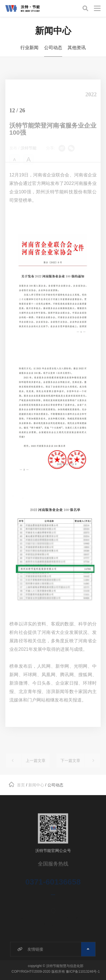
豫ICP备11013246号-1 (83, 972)
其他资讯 (77, 49)
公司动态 (53, 49)
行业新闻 (29, 49)
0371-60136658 (53, 886)
